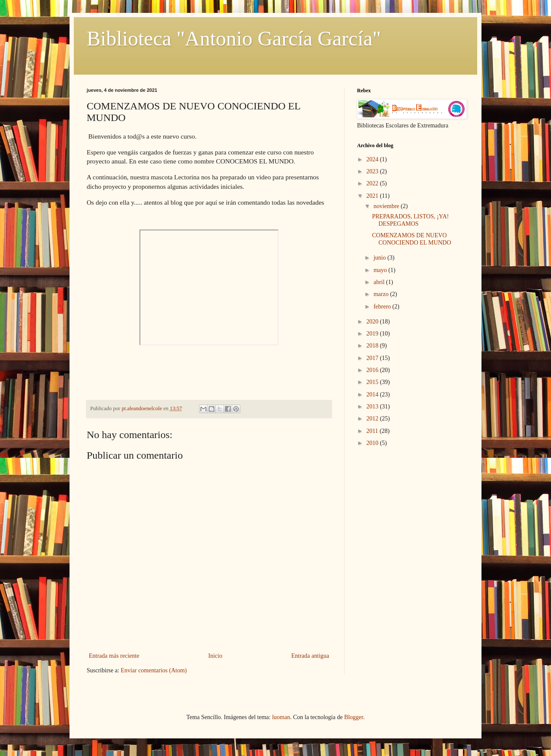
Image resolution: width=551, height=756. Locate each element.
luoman (281, 717)
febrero (383, 307)
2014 (373, 395)
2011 (373, 431)
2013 (373, 407)
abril (380, 282)
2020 (373, 322)
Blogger (354, 717)
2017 (373, 358)
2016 (373, 370)
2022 (373, 183)
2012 (373, 419)
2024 (373, 159)
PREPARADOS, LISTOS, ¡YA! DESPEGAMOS (410, 220)
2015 (373, 382)
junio (380, 258)
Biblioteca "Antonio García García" (234, 38)
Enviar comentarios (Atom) (154, 670)
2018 (373, 346)
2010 (373, 443)
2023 (373, 171)
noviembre (387, 206)
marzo (381, 294)
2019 (373, 334)
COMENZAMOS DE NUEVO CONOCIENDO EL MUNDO (412, 239)
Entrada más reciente (114, 656)
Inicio (215, 656)
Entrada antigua (310, 656)
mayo (381, 270)
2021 (373, 196)
